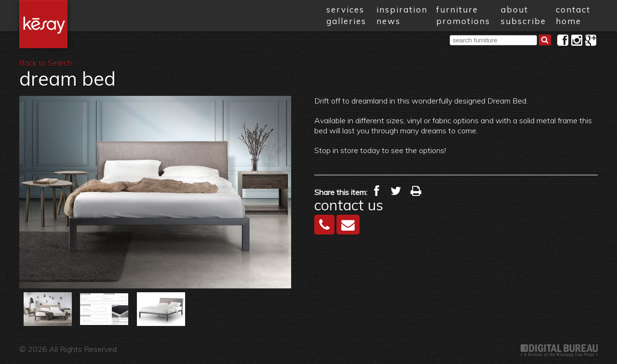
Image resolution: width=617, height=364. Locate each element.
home (569, 21)
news (389, 21)
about (515, 9)
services (345, 9)
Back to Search (46, 63)
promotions (463, 21)
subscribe (523, 21)
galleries (346, 21)
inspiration (402, 9)
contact (573, 9)
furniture (457, 9)
